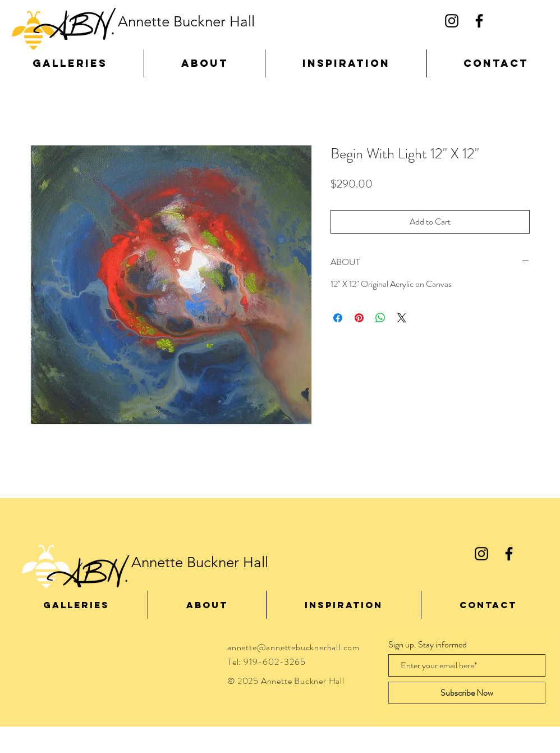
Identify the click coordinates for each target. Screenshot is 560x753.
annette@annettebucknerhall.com (293, 647)
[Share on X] (402, 318)
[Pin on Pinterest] (359, 318)
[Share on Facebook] (338, 318)
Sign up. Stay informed (428, 645)
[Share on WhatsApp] (380, 318)
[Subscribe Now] (467, 693)
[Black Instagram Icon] (452, 21)
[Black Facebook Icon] (479, 21)
